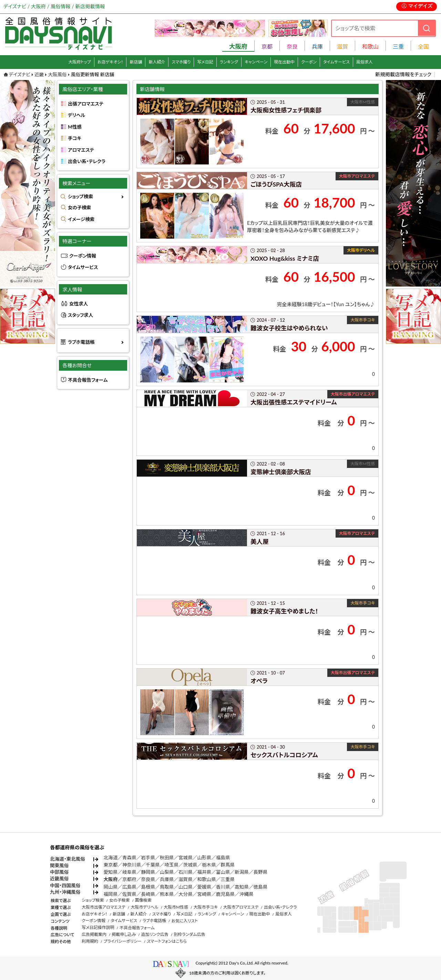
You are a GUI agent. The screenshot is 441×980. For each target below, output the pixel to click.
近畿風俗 (59, 879)
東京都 (111, 865)
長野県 (261, 872)
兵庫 (317, 46)
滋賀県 (186, 879)
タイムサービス (336, 62)
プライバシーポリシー (122, 941)
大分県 (186, 894)
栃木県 (209, 865)
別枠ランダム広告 (189, 934)
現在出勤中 (284, 62)
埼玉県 (171, 865)
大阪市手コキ (206, 907)
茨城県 (190, 865)
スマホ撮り (181, 62)
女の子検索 (79, 208)
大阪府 (111, 879)
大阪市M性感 (176, 907)
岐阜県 (129, 872)
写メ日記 (205, 62)
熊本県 (167, 894)
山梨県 (167, 872)
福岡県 (111, 894)
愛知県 (111, 872)
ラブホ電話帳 (81, 342)
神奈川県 (132, 865)
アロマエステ (81, 150)
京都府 (129, 879)
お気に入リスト (184, 921)
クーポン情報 (83, 256)
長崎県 (148, 894)
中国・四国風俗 (65, 886)
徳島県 (261, 887)
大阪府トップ (80, 62)
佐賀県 (129, 894)
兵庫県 (167, 879)
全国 (423, 46)
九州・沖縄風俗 (65, 892)
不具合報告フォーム (88, 380)
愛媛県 (204, 887)
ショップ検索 (80, 197)
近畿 (39, 74)
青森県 (129, 858)
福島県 (223, 858)
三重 (398, 46)
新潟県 (242, 872)
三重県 (228, 879)
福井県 (204, 872)
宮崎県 (204, 894)
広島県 (129, 887)
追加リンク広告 (155, 934)
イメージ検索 (81, 219)
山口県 (186, 887)
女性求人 (79, 304)
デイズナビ (20, 74)
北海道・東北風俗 (68, 859)
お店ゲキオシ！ (110, 62)
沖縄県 (247, 894)
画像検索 (143, 900)
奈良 (292, 46)
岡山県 (111, 887)
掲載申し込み (124, 934)
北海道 (111, 858)
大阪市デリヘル (144, 907)
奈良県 (148, 879)
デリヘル (76, 115)
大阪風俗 (57, 74)
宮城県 (186, 858)
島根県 (148, 887)
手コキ (75, 138)
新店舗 (136, 62)
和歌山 (370, 46)
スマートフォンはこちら (167, 941)
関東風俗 (59, 866)
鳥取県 (167, 887)
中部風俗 (59, 872)
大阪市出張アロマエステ (104, 907)
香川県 (223, 887)
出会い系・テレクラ (87, 161)
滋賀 (342, 46)
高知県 (242, 887)
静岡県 (148, 872)
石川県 (186, 872)
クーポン (309, 62)
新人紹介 (157, 62)
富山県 (223, 872)
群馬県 (228, 865)
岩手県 (148, 858)
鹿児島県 (225, 894)
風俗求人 (365, 62)
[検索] (427, 28)
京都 (267, 46)
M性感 (75, 127)
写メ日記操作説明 (98, 927)
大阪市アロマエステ (241, 907)
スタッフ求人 (80, 315)
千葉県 (153, 865)
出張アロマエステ (86, 104)
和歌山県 (206, 879)
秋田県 (167, 858)
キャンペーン (256, 62)
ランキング (229, 62)
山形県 (204, 858)
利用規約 (90, 941)
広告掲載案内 (94, 934)
